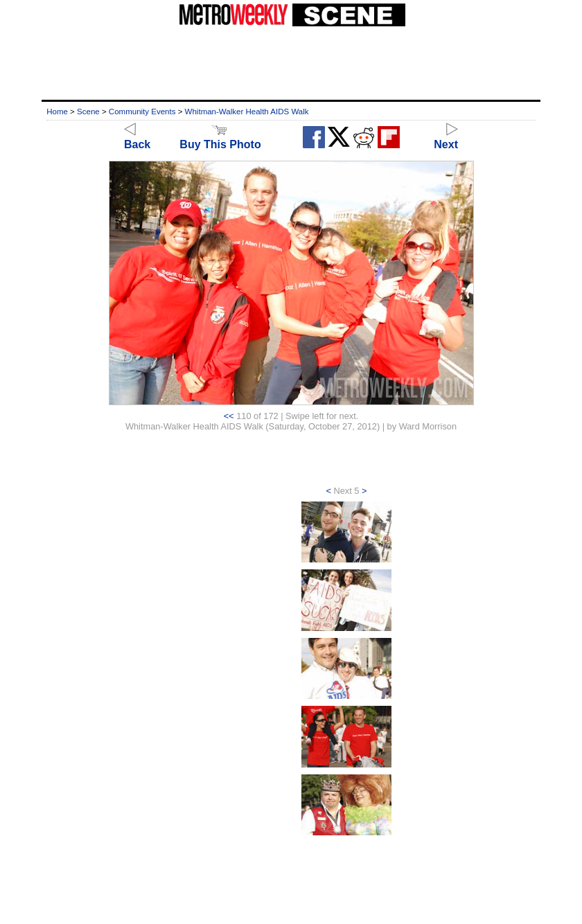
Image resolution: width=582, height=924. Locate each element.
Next (446, 138)
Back (137, 138)
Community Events (142, 112)
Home (57, 112)
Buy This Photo (220, 138)
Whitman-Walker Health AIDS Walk (247, 112)
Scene (88, 112)
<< (229, 416)
